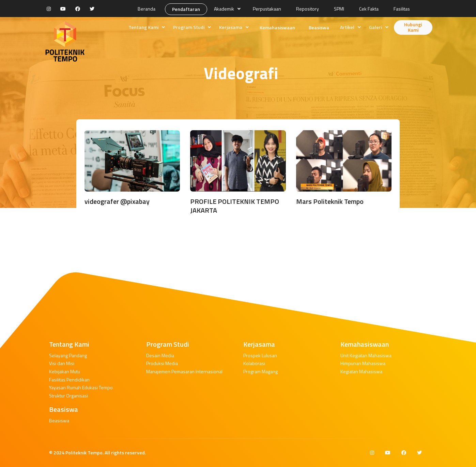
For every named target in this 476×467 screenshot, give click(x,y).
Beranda (147, 9)
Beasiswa (319, 27)
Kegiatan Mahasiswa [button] (361, 371)
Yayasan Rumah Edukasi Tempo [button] (81, 387)
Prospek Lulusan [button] (260, 355)
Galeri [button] (375, 27)
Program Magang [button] (260, 371)
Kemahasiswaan (277, 27)
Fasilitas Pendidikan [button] (69, 380)
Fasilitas (402, 9)
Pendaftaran (186, 9)
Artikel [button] (347, 27)
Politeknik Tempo (84, 453)
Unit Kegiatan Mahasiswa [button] (366, 355)
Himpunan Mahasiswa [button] (363, 363)
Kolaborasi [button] (254, 363)
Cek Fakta (369, 9)
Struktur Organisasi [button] (68, 396)
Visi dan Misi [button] (62, 363)
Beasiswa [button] (59, 420)
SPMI (339, 9)
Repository (308, 9)
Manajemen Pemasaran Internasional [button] (184, 371)
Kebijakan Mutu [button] (65, 371)
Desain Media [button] (160, 355)
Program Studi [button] (189, 27)
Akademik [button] (224, 9)
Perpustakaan (267, 9)
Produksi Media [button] (162, 363)
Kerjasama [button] (231, 27)
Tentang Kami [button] (143, 27)
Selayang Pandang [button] (68, 355)
